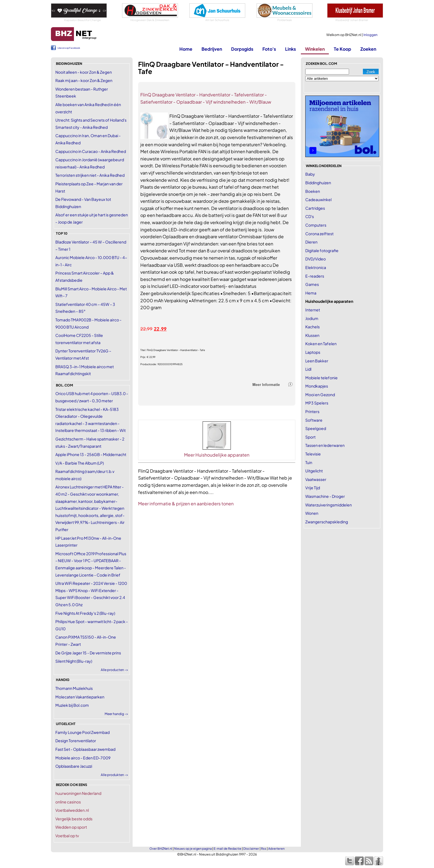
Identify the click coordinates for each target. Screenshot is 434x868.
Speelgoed (316, 428)
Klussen (312, 335)
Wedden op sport (71, 827)
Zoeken (368, 49)
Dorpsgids (242, 49)
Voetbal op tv (67, 836)
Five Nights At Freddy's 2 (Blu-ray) (85, 613)
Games (312, 284)
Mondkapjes (317, 386)
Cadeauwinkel (318, 199)
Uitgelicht (314, 471)
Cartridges (315, 208)
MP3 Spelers (317, 403)
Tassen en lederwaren (325, 445)
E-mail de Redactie (228, 848)
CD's (310, 216)
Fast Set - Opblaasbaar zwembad (85, 749)
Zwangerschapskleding (327, 522)
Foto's (269, 49)
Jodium (312, 318)
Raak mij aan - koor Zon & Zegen (84, 80)
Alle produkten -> (114, 775)
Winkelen (315, 49)
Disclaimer (251, 848)
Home (186, 49)
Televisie (313, 454)
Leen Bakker (317, 361)
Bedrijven (212, 49)
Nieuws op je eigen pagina (193, 848)
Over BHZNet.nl (161, 848)
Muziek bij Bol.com (72, 705)
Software (314, 420)
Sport (310, 437)
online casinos (68, 802)
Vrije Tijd (313, 488)
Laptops (313, 352)
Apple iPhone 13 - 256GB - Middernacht (91, 454)
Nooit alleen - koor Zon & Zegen (84, 72)
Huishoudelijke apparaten (329, 301)
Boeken (313, 191)
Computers (316, 225)
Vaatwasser (316, 479)
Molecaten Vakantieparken (80, 697)
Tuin (309, 462)
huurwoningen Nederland (78, 793)
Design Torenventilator (76, 741)
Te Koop (343, 49)
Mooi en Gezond (320, 395)
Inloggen (370, 35)
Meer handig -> (116, 714)
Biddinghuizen (318, 183)
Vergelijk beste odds (74, 819)
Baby (310, 174)
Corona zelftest (319, 234)
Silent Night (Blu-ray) (74, 661)
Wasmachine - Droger (325, 496)
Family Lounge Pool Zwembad (82, 732)
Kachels (312, 327)
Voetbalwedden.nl (72, 810)
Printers (312, 411)
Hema (311, 293)
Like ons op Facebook (69, 48)
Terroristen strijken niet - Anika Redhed (90, 175)
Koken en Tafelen (321, 344)
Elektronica (316, 267)
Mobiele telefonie (321, 378)
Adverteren (276, 848)
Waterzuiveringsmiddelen (329, 505)
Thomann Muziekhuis (74, 688)
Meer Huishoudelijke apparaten (217, 455)
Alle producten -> (114, 670)
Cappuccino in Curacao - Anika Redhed (91, 151)
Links (290, 49)
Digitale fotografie (322, 250)
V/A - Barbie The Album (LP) (80, 463)
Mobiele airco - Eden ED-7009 (83, 758)
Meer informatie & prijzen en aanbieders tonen (186, 504)
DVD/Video (316, 259)
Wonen (312, 513)
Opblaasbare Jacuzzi (74, 766)
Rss (264, 848)
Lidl (308, 369)
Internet (313, 310)
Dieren (311, 242)
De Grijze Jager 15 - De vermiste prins (88, 653)
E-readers (315, 276)
